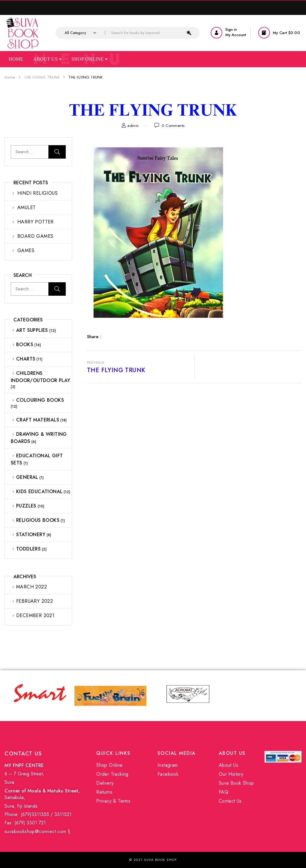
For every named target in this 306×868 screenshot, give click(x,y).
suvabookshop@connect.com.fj (38, 831)
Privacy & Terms (113, 801)
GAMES (26, 250)
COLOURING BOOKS (40, 400)
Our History (231, 774)
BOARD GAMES (35, 236)
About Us (47, 59)
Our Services (26, 75)
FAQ (224, 792)
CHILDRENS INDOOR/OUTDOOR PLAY (41, 377)
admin (133, 126)
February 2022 (35, 601)
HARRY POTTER (36, 222)
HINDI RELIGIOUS (38, 193)
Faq (58, 75)
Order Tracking (112, 774)
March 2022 (32, 587)
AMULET (26, 207)
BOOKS (25, 345)
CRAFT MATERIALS (38, 420)
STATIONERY (31, 535)
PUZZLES (26, 506)
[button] (280, 33)
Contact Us (230, 801)
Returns (104, 792)
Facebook (168, 774)
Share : (94, 337)
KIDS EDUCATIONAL (39, 491)
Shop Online (89, 59)
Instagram (168, 765)
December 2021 (35, 615)
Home (16, 59)
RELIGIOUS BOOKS (38, 520)
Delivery (105, 783)
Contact (84, 75)
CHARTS (26, 359)
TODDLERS (28, 549)
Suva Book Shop (236, 783)
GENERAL (27, 477)
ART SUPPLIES (32, 330)
